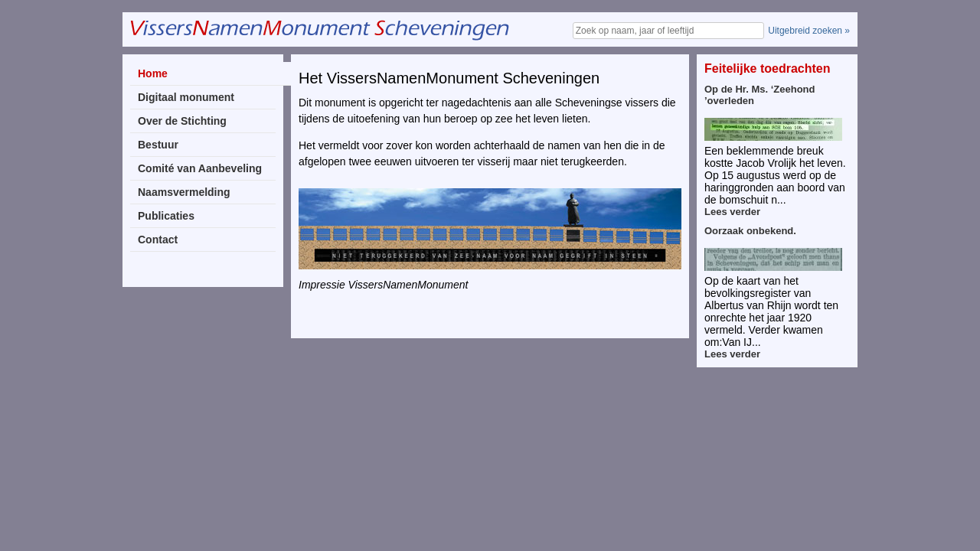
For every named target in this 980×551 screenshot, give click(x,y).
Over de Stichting (182, 121)
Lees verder (732, 212)
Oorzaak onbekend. (750, 231)
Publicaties (166, 216)
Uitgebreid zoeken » (809, 31)
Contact (158, 240)
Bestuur (158, 145)
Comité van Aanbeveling (200, 168)
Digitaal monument (186, 97)
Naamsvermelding (184, 192)
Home (153, 73)
